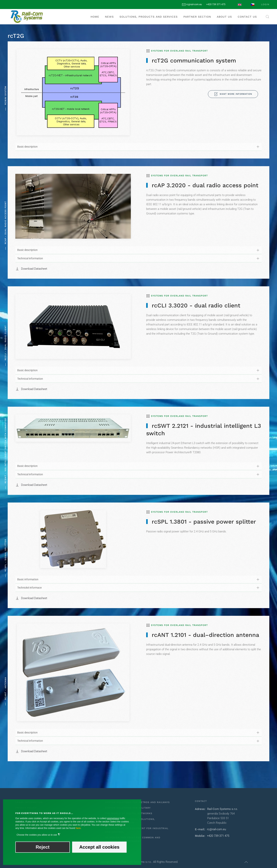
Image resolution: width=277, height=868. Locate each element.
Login (265, 4)
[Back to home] (27, 17)
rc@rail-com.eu (192, 4)
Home (95, 17)
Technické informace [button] (29, 588)
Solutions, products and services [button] (149, 17)
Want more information (233, 94)
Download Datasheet (31, 269)
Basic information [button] (28, 579)
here (78, 828)
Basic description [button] (27, 147)
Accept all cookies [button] (99, 847)
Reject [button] (43, 847)
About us (224, 17)
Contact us (247, 17)
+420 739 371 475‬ (216, 4)
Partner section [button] (197, 17)
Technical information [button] (30, 258)
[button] (267, 17)
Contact (201, 801)
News (109, 17)
